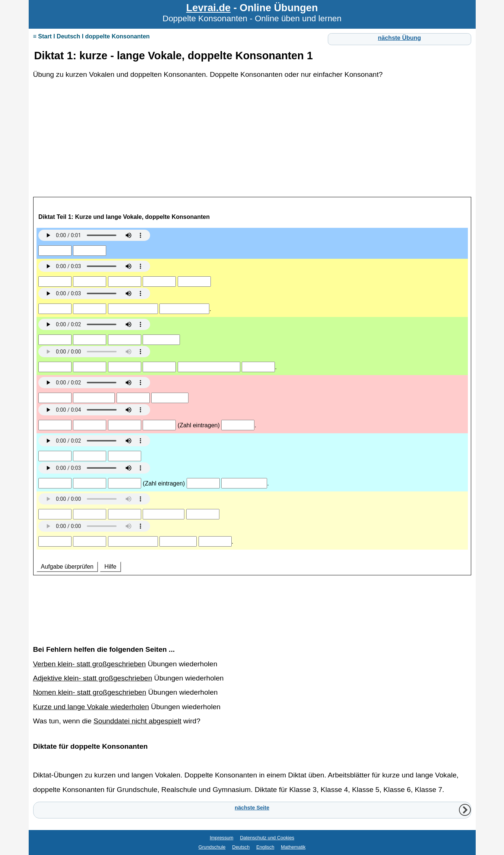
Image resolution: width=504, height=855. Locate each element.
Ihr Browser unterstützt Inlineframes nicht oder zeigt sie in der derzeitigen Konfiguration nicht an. (252, 414)
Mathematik (293, 847)
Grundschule (212, 847)
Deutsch (241, 847)
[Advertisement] (252, 142)
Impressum (221, 838)
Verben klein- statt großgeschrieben (90, 664)
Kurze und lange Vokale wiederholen (91, 707)
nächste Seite (252, 808)
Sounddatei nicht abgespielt (137, 721)
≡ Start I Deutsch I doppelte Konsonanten (91, 36)
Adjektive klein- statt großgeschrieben (93, 678)
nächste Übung (400, 38)
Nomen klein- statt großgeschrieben (90, 692)
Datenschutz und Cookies (267, 838)
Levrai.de (208, 8)
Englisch (265, 847)
